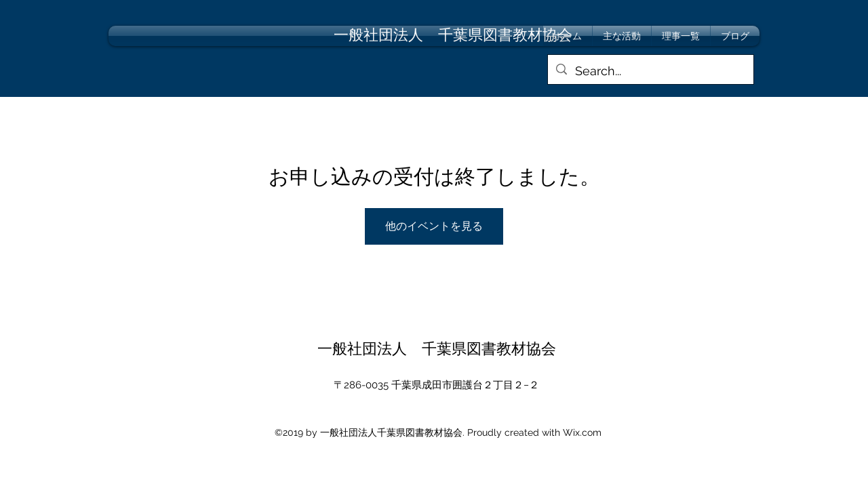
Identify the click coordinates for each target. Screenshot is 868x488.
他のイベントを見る (434, 226)
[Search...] (650, 71)
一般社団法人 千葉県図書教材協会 (437, 348)
